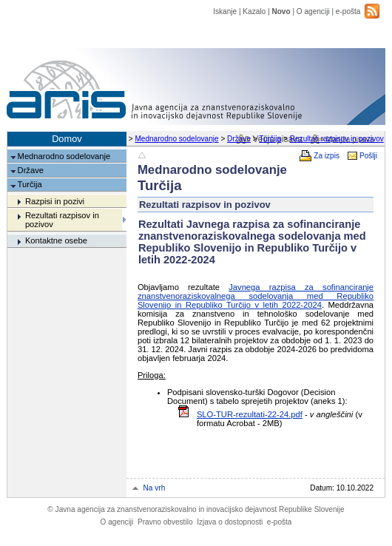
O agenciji (313, 11)
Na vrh (155, 488)
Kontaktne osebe (56, 240)
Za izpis (327, 156)
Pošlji (368, 156)
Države (239, 139)
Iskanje (225, 11)
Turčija (270, 139)
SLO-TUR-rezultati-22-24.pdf (250, 414)
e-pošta (348, 11)
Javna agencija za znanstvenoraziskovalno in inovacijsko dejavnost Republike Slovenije (196, 509)
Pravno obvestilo (165, 522)
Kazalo (254, 11)
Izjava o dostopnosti (230, 522)
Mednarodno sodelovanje (176, 139)
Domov (67, 139)
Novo (281, 11)
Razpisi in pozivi (55, 201)
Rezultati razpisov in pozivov (337, 139)
